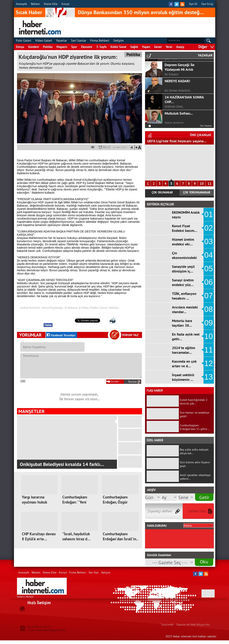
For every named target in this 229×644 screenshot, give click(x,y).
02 (209, 228)
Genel (158, 47)
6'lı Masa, (84, 308)
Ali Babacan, (71, 308)
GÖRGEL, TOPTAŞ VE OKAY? (186, 62)
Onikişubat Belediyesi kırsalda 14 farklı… (62, 464)
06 (209, 282)
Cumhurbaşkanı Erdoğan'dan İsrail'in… (121, 536)
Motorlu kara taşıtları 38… (182, 323)
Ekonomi (87, 47)
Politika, (94, 308)
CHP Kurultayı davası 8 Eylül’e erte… (39, 536)
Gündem (33, 47)
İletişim (118, 40)
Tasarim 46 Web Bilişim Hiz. (193, 625)
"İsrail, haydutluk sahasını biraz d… (76, 536)
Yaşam (146, 47)
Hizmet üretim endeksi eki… (183, 242)
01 (209, 214)
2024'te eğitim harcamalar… (183, 350)
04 (209, 255)
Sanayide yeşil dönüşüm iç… (183, 269)
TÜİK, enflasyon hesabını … (184, 296)
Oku (204, 562)
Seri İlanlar (79, 40)
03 (209, 242)
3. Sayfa (101, 47)
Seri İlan (94, 572)
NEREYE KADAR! (177, 111)
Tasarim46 (167, 625)
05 (209, 269)
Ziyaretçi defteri (160, 511)
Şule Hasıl (171, 88)
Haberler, (114, 308)
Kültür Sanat (118, 47)
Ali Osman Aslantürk (177, 120)
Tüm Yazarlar (206, 126)
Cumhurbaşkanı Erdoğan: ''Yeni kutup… (75, 502)
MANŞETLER (31, 411)
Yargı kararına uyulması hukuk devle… (34, 502)
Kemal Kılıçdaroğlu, (53, 308)
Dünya (20, 47)
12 (209, 363)
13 (209, 377)
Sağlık (134, 47)
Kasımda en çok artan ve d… (184, 364)
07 (209, 296)
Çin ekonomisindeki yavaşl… (184, 258)
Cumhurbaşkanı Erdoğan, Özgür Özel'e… (115, 502)
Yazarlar (61, 40)
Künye (65, 4)
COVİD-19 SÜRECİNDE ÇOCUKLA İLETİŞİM (182, 81)
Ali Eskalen (171, 104)
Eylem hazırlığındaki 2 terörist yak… (194, 402)
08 (209, 309)
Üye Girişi (207, 4)
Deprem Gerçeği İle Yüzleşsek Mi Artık (180, 97)
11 (210, 184)
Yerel (169, 47)
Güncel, (104, 308)
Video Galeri (44, 40)
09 (209, 323)
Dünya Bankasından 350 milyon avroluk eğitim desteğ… (141, 12)
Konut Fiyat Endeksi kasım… (185, 228)
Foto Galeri (24, 40)
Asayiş (180, 47)
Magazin (62, 47)
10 (202, 184)
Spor (74, 47)
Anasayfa (21, 4)
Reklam (35, 4)
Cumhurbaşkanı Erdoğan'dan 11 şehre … (195, 427)
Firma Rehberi (100, 40)
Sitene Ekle (51, 4)
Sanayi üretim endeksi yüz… (183, 282)
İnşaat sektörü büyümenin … (183, 377)
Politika (48, 47)
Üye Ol (193, 4)
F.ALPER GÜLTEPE (176, 72)
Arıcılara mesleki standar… (185, 309)
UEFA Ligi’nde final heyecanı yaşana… (177, 141)
